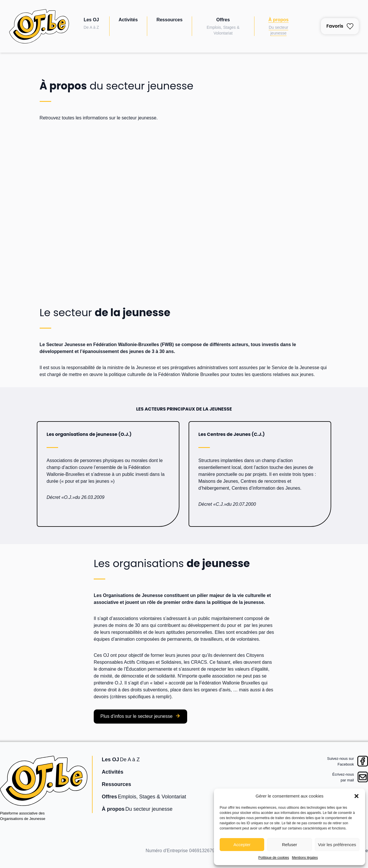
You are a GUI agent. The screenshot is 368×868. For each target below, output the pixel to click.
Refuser (290, 845)
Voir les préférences (337, 845)
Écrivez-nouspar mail (343, 777)
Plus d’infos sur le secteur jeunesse (136, 716)
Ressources (169, 20)
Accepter (242, 845)
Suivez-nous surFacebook (341, 761)
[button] (356, 796)
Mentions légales (305, 858)
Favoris (340, 26)
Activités (128, 20)
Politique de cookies (274, 858)
